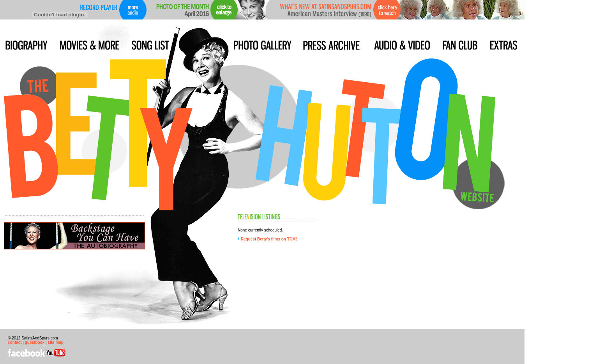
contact (15, 342)
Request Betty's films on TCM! (269, 239)
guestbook (35, 342)
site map (56, 342)
